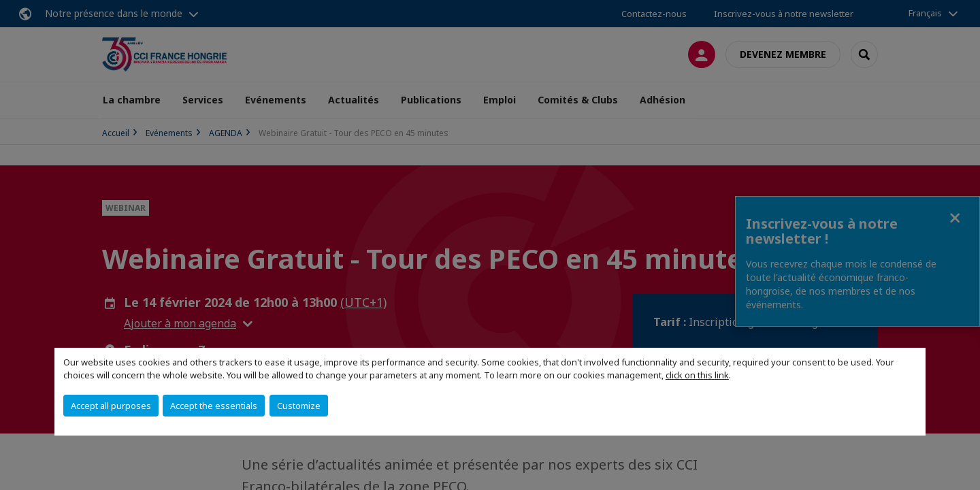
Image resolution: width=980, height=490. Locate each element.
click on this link (697, 375)
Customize (299, 406)
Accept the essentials (214, 406)
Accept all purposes (111, 406)
